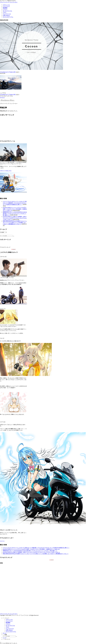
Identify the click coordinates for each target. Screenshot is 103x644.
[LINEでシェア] (14, 72)
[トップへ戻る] (1, 642)
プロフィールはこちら (6, 171)
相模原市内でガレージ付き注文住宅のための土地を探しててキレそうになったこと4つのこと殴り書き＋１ (15, 214)
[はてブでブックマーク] (8, 72)
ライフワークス (10, 629)
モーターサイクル (10, 626)
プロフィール (9, 620)
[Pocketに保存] (11, 72)
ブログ (7, 627)
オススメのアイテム (11, 632)
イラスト (8, 624)
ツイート (2, 541)
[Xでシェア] (0, 72)
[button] (18, 72)
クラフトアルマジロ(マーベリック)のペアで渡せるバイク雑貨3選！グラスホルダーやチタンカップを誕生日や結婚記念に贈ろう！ (15, 203)
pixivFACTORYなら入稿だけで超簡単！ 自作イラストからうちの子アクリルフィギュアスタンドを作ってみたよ (15, 218)
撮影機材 (8, 623)
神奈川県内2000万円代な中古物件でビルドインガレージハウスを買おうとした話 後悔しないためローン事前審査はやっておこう (15, 223)
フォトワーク (9, 621)
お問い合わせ (9, 630)
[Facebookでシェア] (3, 72)
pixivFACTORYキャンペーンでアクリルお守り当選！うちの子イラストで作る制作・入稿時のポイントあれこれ (15, 209)
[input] (6, 236)
